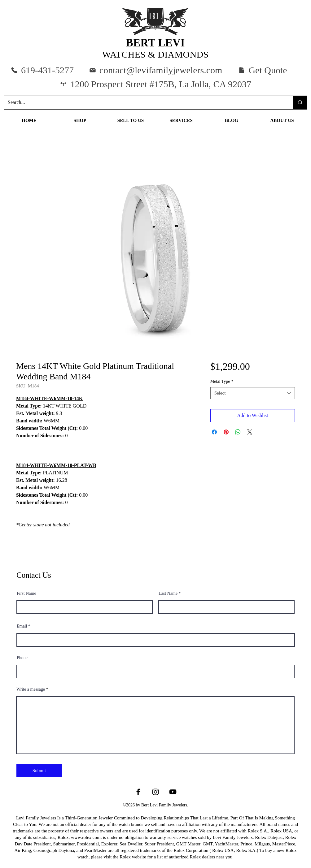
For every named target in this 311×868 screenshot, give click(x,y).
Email (22, 626)
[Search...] (144, 103)
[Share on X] (250, 432)
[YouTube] (173, 792)
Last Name (168, 594)
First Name (26, 594)
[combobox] (253, 393)
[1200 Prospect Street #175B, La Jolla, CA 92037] (155, 84)
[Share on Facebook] (214, 432)
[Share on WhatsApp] (238, 432)
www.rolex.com (86, 837)
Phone (22, 658)
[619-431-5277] (42, 70)
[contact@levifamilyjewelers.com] (155, 70)
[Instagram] (155, 792)
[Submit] (39, 771)
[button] (263, 70)
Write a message (31, 689)
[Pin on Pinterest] (226, 432)
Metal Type (222, 381)
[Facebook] (138, 792)
